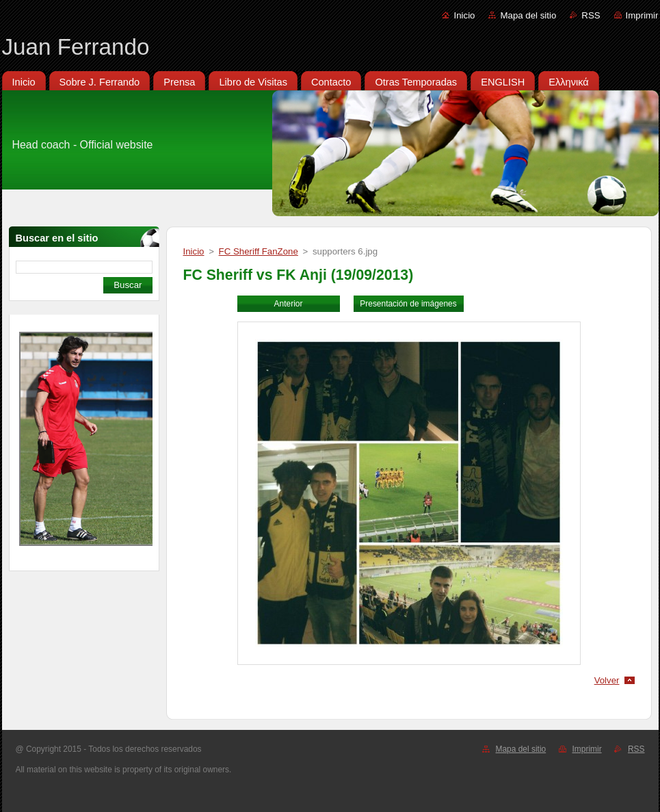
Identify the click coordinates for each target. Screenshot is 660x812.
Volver (607, 680)
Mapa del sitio (528, 15)
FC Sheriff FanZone (259, 251)
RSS (591, 15)
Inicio (464, 15)
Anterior (289, 304)
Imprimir (642, 15)
